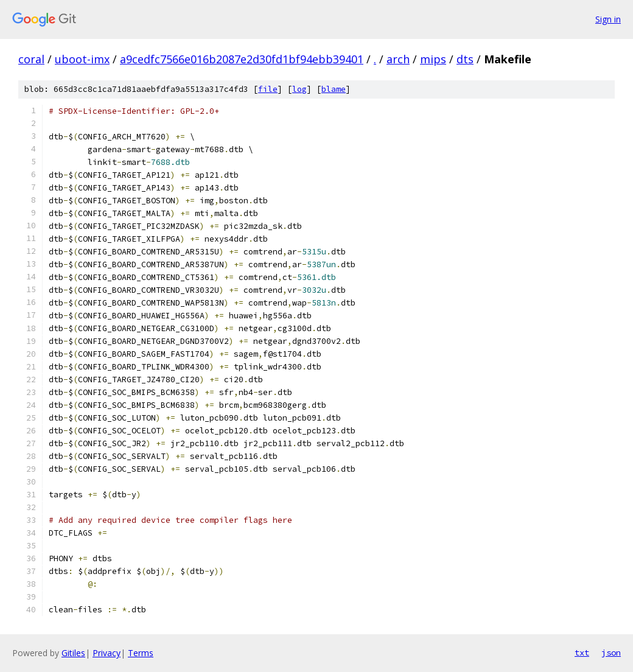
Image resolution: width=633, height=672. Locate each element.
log (299, 89)
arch (398, 59)
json (611, 653)
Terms (141, 653)
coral (31, 59)
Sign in (608, 19)
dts (465, 59)
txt (582, 653)
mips (433, 59)
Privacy (107, 653)
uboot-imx (82, 59)
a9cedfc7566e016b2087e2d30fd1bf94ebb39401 (242, 59)
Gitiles (73, 653)
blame (334, 89)
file (268, 89)
